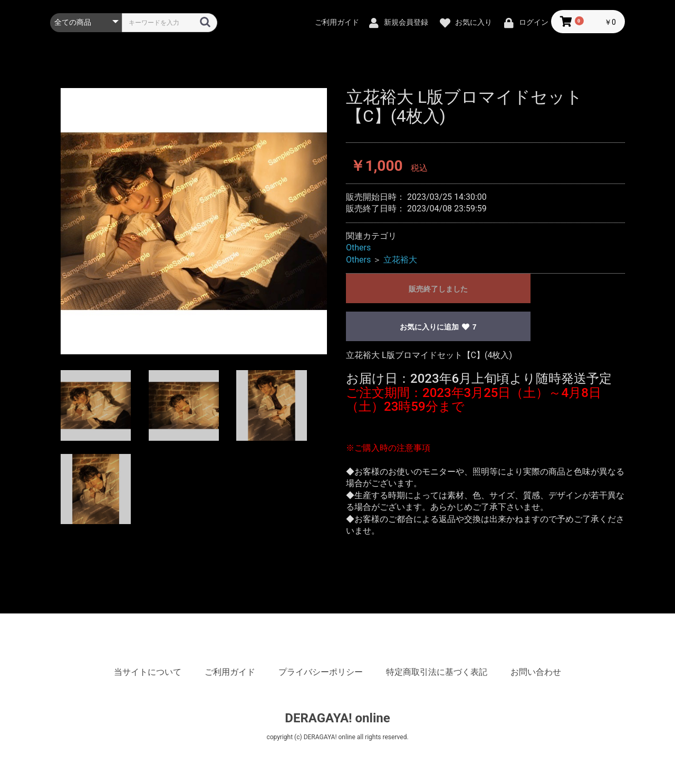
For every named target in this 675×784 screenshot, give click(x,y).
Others (358, 248)
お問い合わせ (536, 672)
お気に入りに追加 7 (438, 327)
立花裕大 (400, 260)
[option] (194, 221)
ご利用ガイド (230, 672)
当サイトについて (148, 672)
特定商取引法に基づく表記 (437, 672)
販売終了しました (438, 289)
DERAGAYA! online (337, 718)
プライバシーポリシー (321, 672)
